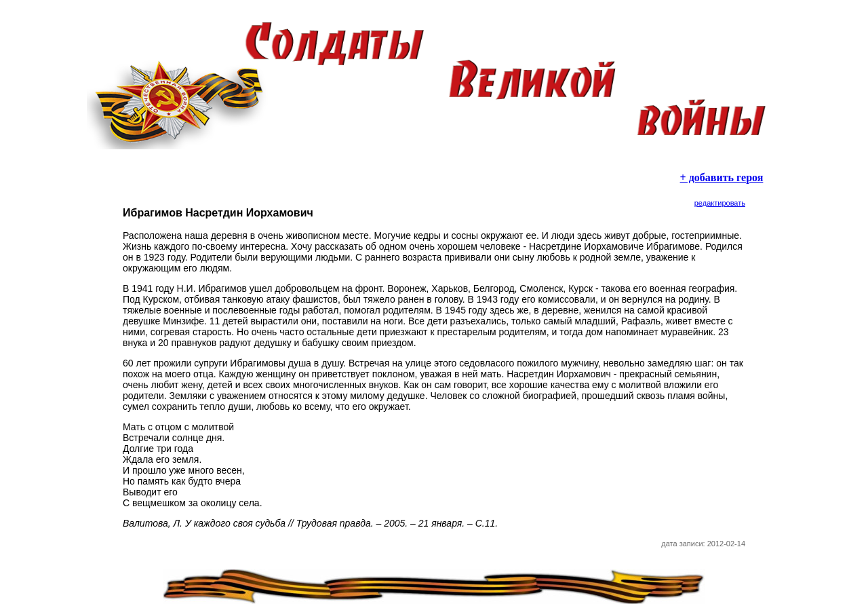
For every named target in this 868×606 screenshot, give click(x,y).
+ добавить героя (722, 177)
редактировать (720, 203)
